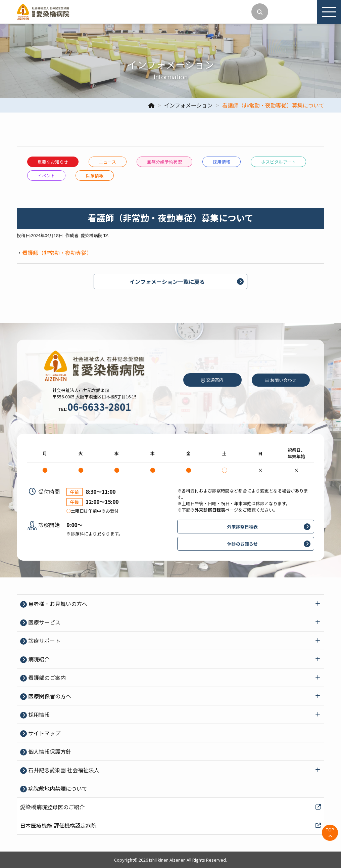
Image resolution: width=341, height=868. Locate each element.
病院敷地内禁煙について (57, 788)
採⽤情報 (222, 162)
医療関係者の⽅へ (49, 696)
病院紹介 (38, 659)
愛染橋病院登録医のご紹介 (170, 807)
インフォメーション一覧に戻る (167, 281)
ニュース (108, 162)
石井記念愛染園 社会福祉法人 (63, 770)
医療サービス (44, 622)
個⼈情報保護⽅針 (49, 751)
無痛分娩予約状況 (164, 162)
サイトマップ (44, 733)
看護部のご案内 (46, 678)
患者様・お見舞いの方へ (57, 604)
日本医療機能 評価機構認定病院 (170, 825)
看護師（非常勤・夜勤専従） (57, 253)
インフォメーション (188, 105)
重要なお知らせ (53, 162)
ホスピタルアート (278, 162)
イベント (46, 176)
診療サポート (44, 641)
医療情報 (95, 176)
